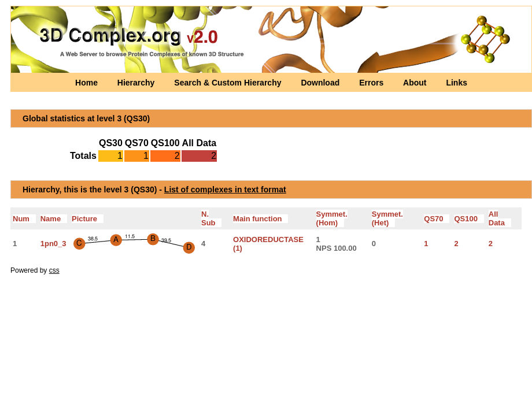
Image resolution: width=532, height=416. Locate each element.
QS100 (469, 219)
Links (457, 83)
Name (54, 219)
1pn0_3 (53, 244)
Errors (372, 83)
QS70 (437, 219)
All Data (500, 218)
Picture (88, 219)
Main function (261, 219)
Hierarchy (137, 83)
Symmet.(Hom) (332, 218)
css (54, 270)
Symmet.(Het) (387, 218)
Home (88, 83)
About (416, 83)
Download (321, 83)
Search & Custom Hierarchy (229, 83)
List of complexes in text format (225, 190)
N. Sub (211, 218)
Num (24, 219)
